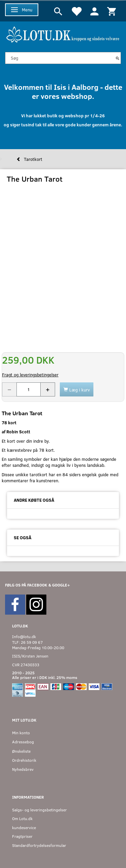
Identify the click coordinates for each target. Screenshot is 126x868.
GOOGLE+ (61, 585)
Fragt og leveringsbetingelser (30, 375)
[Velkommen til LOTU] (63, 34)
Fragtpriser (22, 836)
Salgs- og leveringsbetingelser (39, 810)
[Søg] (118, 58)
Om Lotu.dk (22, 819)
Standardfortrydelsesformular (39, 845)
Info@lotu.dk (24, 637)
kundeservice (24, 828)
